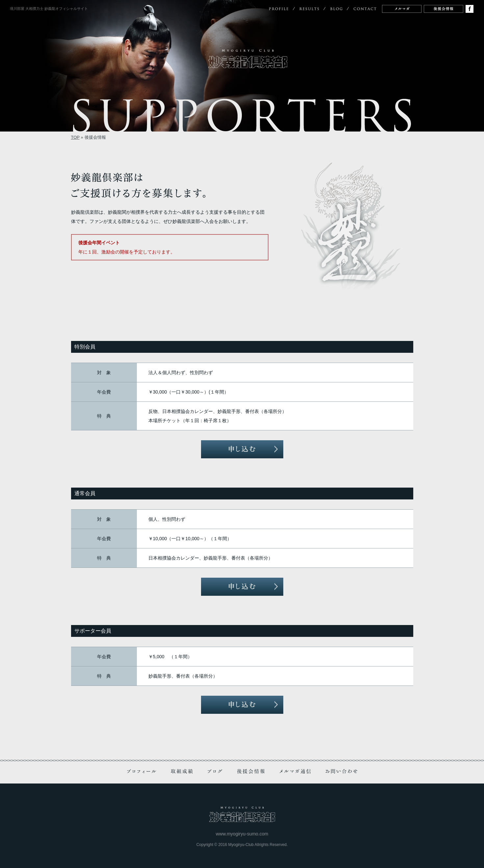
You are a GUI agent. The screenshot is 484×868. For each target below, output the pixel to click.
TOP (75, 137)
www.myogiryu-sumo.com (242, 834)
